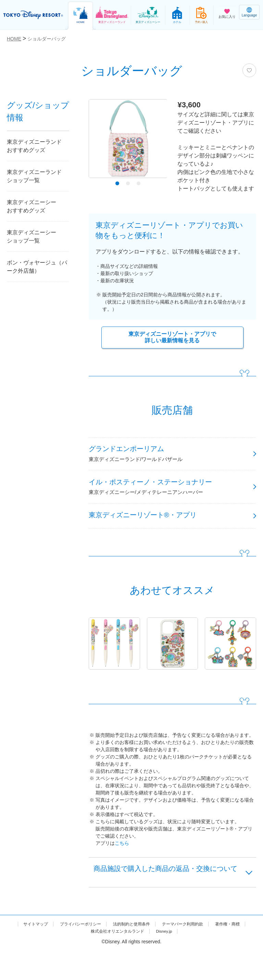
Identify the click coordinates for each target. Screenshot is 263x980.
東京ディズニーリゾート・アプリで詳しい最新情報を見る (172, 338)
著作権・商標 (78, 960)
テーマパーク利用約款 (209, 953)
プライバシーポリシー (95, 953)
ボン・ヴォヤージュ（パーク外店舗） (37, 267)
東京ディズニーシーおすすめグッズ (32, 206)
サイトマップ (44, 953)
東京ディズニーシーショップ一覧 (32, 237)
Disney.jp (189, 960)
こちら (122, 858)
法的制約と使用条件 (152, 953)
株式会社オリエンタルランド (136, 960)
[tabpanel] (128, 140)
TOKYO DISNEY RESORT (34, 15)
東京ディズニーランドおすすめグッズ (34, 146)
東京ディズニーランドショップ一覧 (34, 176)
